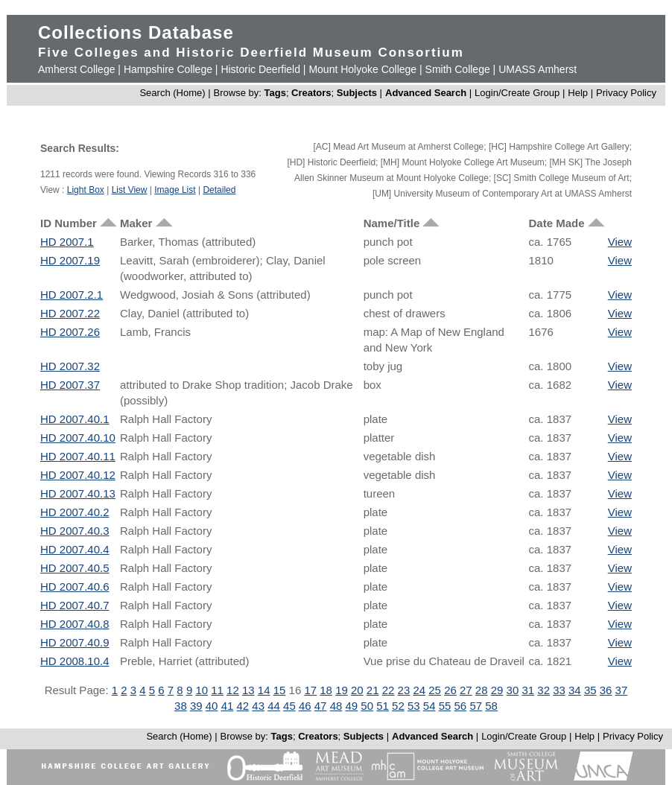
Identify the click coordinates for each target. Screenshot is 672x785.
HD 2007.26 (70, 332)
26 (450, 690)
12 (233, 690)
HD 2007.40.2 (75, 512)
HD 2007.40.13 (78, 493)
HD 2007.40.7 (75, 605)
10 (202, 690)
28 (482, 690)
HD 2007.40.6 (75, 587)
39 (196, 706)
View (620, 242)
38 (181, 706)
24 (419, 690)
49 (352, 706)
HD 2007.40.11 (78, 456)
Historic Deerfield (260, 69)
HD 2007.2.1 (72, 295)
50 (367, 706)
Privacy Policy (626, 93)
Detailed (219, 190)
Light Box (86, 190)
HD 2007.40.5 (75, 568)
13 (248, 690)
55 (445, 706)
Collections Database (136, 32)
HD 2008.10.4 (75, 661)
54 (429, 706)
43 (258, 706)
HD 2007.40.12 (78, 475)
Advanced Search (426, 93)
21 (373, 690)
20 (357, 690)
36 (606, 690)
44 (274, 706)
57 (476, 706)
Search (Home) (172, 93)
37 (622, 690)
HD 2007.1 (67, 242)
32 (543, 690)
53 (414, 706)
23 (404, 690)
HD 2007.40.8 (75, 624)
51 (383, 706)
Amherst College (77, 69)
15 (280, 690)
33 (559, 690)
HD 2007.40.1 (75, 419)
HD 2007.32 (70, 366)
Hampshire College (168, 69)
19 (342, 690)
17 (310, 690)
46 (305, 706)
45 (289, 706)
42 (243, 706)
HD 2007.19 (70, 260)
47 (321, 706)
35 (590, 690)
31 (528, 690)
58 (491, 706)
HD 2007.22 (70, 313)
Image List (175, 190)
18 (326, 690)
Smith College (458, 69)
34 (575, 690)
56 (461, 706)
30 (513, 690)
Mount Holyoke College (362, 69)
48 (336, 706)
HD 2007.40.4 (75, 549)
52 (398, 706)
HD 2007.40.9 (75, 642)
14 (264, 690)
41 (228, 706)
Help (578, 93)
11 (217, 690)
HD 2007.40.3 (75, 531)
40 (212, 706)
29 (497, 690)
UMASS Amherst (538, 69)
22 (389, 690)
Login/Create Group (519, 93)
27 (466, 690)
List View (130, 190)
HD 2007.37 (70, 385)
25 (435, 690)
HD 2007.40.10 (78, 438)
